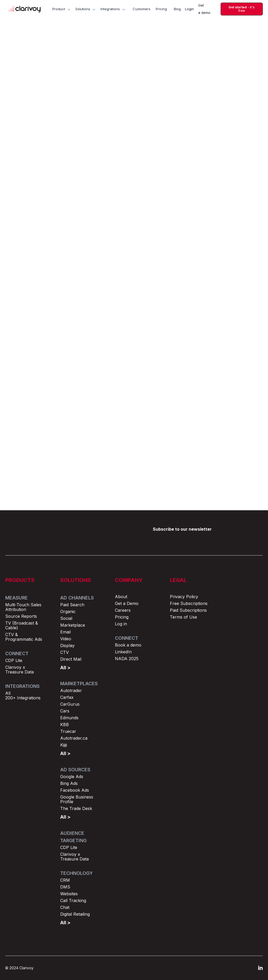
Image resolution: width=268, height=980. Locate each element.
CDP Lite (14, 660)
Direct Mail (71, 659)
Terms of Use (183, 617)
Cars (65, 711)
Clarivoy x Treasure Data (19, 670)
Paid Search (72, 605)
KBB (65, 724)
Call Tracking (73, 900)
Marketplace (73, 625)
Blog (177, 9)
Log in (121, 624)
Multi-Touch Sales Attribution (23, 607)
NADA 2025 (127, 659)
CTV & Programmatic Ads (24, 637)
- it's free (242, 9)
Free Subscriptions (189, 603)
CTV (65, 652)
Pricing (161, 9)
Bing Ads (69, 783)
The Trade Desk (76, 808)
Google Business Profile (77, 799)
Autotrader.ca (74, 738)
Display (67, 645)
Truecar (68, 731)
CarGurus (70, 704)
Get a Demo (127, 603)
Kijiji (64, 745)
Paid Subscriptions (188, 610)
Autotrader (71, 690)
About (121, 597)
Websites (69, 894)
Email (65, 632)
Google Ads (72, 777)
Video (66, 639)
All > (65, 668)
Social (66, 618)
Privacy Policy (184, 597)
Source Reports (21, 616)
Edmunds (69, 718)
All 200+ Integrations (23, 695)
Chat (65, 907)
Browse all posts (239, 327)
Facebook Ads (75, 790)
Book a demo (128, 645)
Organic (68, 611)
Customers (142, 9)
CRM (65, 880)
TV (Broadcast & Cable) (22, 625)
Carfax (67, 697)
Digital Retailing (75, 914)
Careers (123, 610)
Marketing (111, 64)
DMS (65, 887)
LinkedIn (123, 652)
